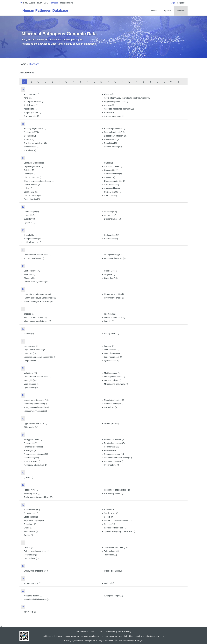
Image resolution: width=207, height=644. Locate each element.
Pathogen (54, 3)
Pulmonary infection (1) (114, 461)
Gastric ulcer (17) (112, 271)
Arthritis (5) (109, 112)
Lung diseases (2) (112, 353)
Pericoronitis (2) (31, 443)
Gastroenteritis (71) (32, 271)
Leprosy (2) (109, 346)
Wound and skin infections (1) (37, 599)
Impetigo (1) (29, 314)
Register (181, 3)
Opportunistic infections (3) (35, 423)
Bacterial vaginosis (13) (114, 132)
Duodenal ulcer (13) (113, 219)
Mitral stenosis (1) (31, 384)
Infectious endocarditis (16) (35, 318)
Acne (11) (28, 98)
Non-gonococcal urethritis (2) (36, 407)
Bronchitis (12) (111, 143)
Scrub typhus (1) (31, 513)
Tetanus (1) (29, 547)
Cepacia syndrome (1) (33, 166)
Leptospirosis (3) (31, 346)
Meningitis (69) (30, 380)
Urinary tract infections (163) (36, 571)
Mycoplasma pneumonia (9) (116, 384)
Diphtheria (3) (110, 215)
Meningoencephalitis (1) (115, 377)
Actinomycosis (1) (31, 94)
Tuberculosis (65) (112, 551)
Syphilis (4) (29, 535)
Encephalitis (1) (30, 235)
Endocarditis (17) (112, 235)
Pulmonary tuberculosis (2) (35, 465)
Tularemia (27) (111, 555)
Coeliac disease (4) (32, 185)
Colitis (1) (28, 188)
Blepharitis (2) (30, 136)
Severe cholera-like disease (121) (119, 520)
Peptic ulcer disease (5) (114, 443)
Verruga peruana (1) (32, 583)
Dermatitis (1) (30, 215)
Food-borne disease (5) (34, 258)
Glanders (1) (29, 278)
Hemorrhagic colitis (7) (114, 294)
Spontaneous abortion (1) (115, 528)
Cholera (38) (110, 177)
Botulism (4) (29, 139)
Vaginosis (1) (110, 583)
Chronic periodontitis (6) (115, 181)
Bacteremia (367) (31, 132)
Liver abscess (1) (112, 350)
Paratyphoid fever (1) (33, 439)
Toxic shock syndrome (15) (116, 547)
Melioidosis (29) (31, 373)
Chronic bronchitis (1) (33, 177)
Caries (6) (108, 163)
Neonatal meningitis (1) (114, 404)
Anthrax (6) (109, 105)
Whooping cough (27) (114, 596)
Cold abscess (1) (112, 185)
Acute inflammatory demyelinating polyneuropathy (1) (127, 98)
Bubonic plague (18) (113, 147)
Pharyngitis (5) (30, 450)
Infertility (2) (109, 321)
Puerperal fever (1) (32, 461)
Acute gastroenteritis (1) (34, 102)
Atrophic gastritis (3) (32, 112)
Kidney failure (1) (112, 334)
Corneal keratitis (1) (113, 192)
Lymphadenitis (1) (31, 361)
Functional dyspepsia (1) (115, 258)
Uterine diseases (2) (113, 571)
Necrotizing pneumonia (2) (35, 404)
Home (154, 11)
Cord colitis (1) (111, 196)
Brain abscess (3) (112, 139)
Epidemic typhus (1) (32, 242)
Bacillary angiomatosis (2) (35, 129)
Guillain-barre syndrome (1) (36, 282)
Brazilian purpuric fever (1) (35, 143)
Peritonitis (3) (110, 450)
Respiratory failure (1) (114, 493)
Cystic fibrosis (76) (32, 199)
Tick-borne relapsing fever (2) (36, 551)
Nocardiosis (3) (111, 407)
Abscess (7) (109, 94)
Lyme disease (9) (112, 361)
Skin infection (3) (31, 531)
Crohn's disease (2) (32, 196)
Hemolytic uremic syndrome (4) (37, 294)
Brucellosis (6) (30, 150)
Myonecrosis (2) (31, 388)
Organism (167, 11)
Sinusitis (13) (110, 524)
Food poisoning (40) (113, 255)
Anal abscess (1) (31, 105)
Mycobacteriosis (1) (113, 380)
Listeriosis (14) (30, 353)
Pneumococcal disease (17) (36, 454)
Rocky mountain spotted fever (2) (38, 497)
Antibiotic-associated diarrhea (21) (119, 109)
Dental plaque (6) (31, 212)
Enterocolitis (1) (111, 239)
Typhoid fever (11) (32, 558)
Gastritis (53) (29, 274)
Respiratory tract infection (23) (117, 490)
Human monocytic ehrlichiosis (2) (38, 301)
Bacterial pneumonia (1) (115, 129)
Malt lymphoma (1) (112, 373)
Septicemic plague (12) (34, 520)
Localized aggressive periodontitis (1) (40, 357)
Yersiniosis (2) (30, 612)
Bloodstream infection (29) (116, 136)
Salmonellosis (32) (32, 510)
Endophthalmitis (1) (32, 239)
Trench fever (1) (31, 555)
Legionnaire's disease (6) (35, 350)
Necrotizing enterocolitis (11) (36, 400)
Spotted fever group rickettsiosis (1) (120, 531)
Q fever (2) (28, 477)
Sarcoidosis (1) (111, 510)
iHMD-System (28, 3)
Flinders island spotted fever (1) (37, 255)
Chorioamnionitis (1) (113, 174)
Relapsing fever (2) (32, 493)
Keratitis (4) (29, 334)
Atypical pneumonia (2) (114, 116)
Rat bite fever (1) (31, 490)
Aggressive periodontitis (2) (116, 102)
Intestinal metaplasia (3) (115, 318)
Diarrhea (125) (111, 212)
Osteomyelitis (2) (112, 423)
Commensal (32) (31, 192)
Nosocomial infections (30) (35, 411)
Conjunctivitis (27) (112, 188)
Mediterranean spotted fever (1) (37, 377)
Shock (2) (28, 528)
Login (173, 3)
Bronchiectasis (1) (32, 147)
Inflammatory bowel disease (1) (37, 321)
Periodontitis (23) (112, 447)
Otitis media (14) (31, 427)
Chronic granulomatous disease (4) (39, 181)
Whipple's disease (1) (33, 596)
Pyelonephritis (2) (112, 465)
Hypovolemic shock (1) (114, 298)
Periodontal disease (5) (114, 439)
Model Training (67, 3)
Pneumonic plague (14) (114, 454)
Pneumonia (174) (31, 458)
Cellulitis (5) (29, 170)
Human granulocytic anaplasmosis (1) (40, 298)
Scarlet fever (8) (111, 513)
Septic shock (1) (31, 517)
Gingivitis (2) (110, 274)
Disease (181, 11)
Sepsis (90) (109, 517)
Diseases (34, 64)
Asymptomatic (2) (31, 116)
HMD (39, 3)
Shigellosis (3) (30, 524)
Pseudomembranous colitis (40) (118, 458)
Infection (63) (110, 314)
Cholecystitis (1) (111, 170)
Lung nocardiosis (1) (113, 357)
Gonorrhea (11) (111, 278)
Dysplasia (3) (29, 223)
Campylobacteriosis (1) (34, 163)
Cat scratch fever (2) (113, 166)
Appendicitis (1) (30, 109)
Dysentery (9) (30, 219)
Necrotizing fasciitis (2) (114, 400)
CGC (46, 3)
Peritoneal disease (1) (33, 447)
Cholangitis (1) (30, 174)
